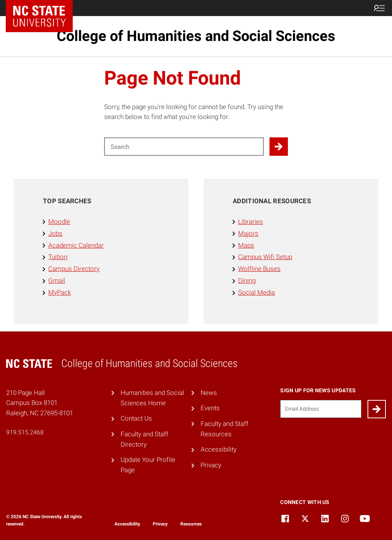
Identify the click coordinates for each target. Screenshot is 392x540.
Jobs (55, 233)
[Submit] (377, 409)
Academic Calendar (76, 245)
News (209, 393)
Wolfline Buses (259, 269)
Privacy (211, 465)
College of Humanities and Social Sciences (196, 36)
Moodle (59, 222)
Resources (191, 524)
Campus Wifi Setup (265, 257)
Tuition (58, 257)
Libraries (251, 222)
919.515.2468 (25, 432)
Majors (248, 233)
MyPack (60, 292)
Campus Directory (74, 269)
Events (210, 408)
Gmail (57, 281)
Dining (247, 281)
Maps (246, 245)
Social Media (256, 292)
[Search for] (184, 147)
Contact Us (136, 418)
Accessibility (219, 449)
